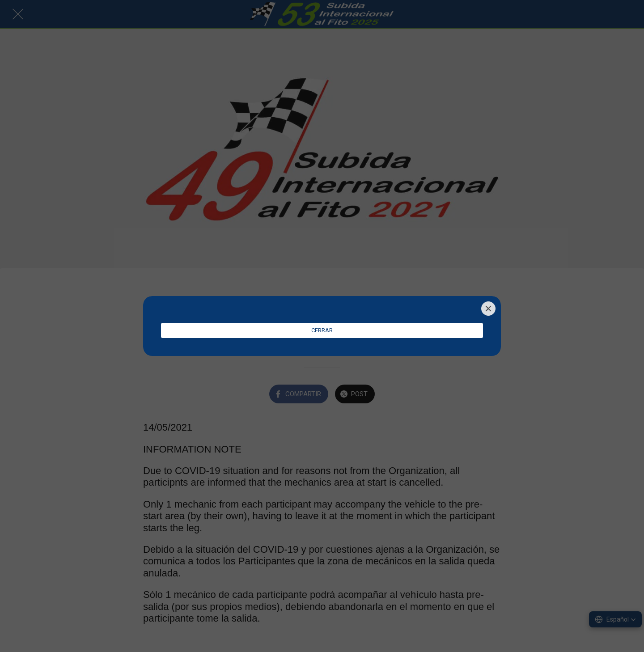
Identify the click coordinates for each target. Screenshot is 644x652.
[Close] (488, 309)
